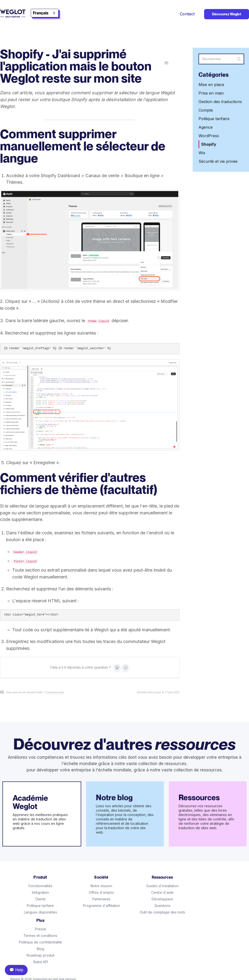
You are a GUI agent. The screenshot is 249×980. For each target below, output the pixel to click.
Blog (40, 949)
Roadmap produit (40, 955)
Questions (162, 906)
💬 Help (16, 970)
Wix (202, 153)
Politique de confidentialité (40, 942)
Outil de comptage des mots (162, 912)
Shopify (209, 144)
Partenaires (101, 899)
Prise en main (211, 93)
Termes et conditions (40, 936)
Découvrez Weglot (227, 14)
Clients (40, 899)
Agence (206, 127)
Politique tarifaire (214, 119)
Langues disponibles (40, 912)
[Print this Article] (166, 63)
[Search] (221, 59)
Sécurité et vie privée (218, 161)
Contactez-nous (55, 692)
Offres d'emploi (101, 892)
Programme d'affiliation (101, 906)
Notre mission (101, 886)
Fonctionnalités (40, 886)
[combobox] (45, 13)
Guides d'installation (162, 886)
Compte (206, 110)
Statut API (40, 962)
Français (41, 13)
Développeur (162, 899)
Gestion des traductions (220, 102)
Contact (188, 14)
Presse (40, 929)
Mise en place (211, 85)
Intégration (40, 892)
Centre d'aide (162, 892)
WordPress (209, 136)
